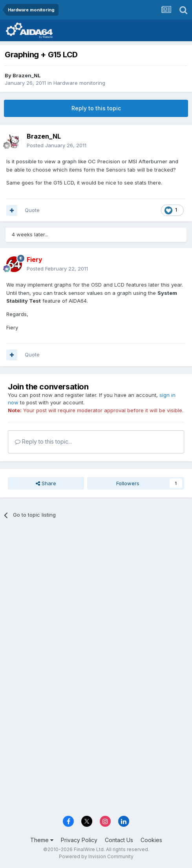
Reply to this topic (96, 108)
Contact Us (119, 840)
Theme (42, 840)
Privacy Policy (79, 840)
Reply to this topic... (43, 441)
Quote (32, 210)
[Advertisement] (96, 583)
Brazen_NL (27, 75)
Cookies (151, 840)
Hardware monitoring (79, 83)
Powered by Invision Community (96, 856)
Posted (57, 145)
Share (46, 483)
